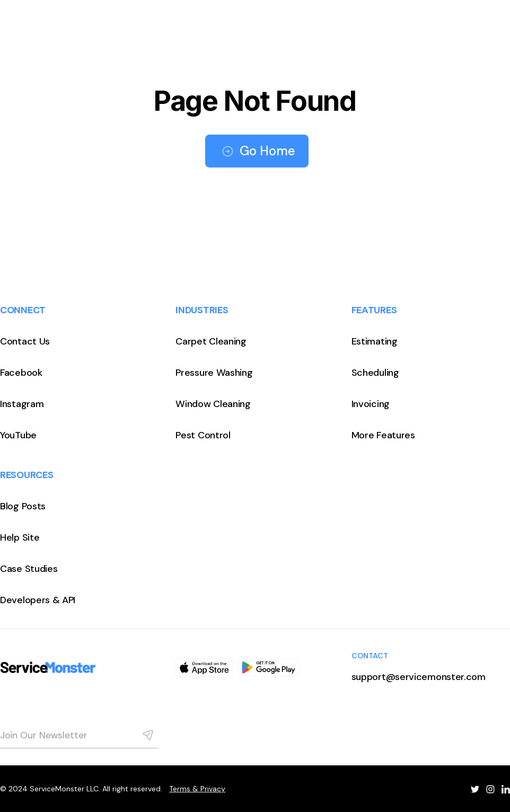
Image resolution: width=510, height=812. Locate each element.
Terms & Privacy (197, 789)
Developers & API (38, 600)
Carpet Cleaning (211, 341)
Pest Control (203, 435)
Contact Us (25, 341)
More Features (383, 435)
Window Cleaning (213, 404)
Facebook (21, 373)
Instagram (22, 404)
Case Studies (29, 569)
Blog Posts (23, 506)
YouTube (18, 435)
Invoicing (371, 404)
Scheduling (375, 373)
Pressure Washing (214, 373)
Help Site (20, 537)
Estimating (375, 341)
